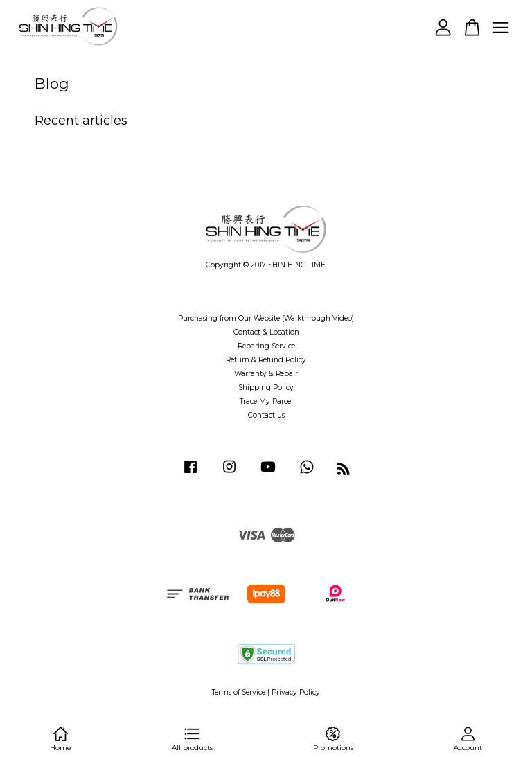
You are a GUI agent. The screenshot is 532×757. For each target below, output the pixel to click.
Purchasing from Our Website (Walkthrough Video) (266, 318)
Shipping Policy (266, 388)
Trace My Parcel (266, 401)
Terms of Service (239, 692)
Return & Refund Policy (266, 360)
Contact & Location (266, 332)
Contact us (266, 415)
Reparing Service (266, 346)
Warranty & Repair (266, 374)
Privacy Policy (296, 692)
